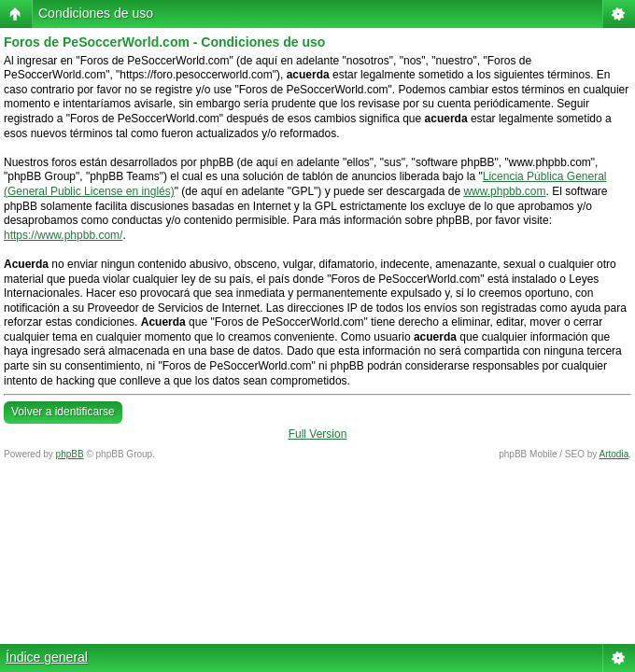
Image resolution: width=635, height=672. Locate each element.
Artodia (614, 454)
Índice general (47, 657)
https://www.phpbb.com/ (63, 235)
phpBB (70, 454)
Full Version (318, 434)
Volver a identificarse (63, 412)
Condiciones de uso (96, 13)
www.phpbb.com (504, 191)
